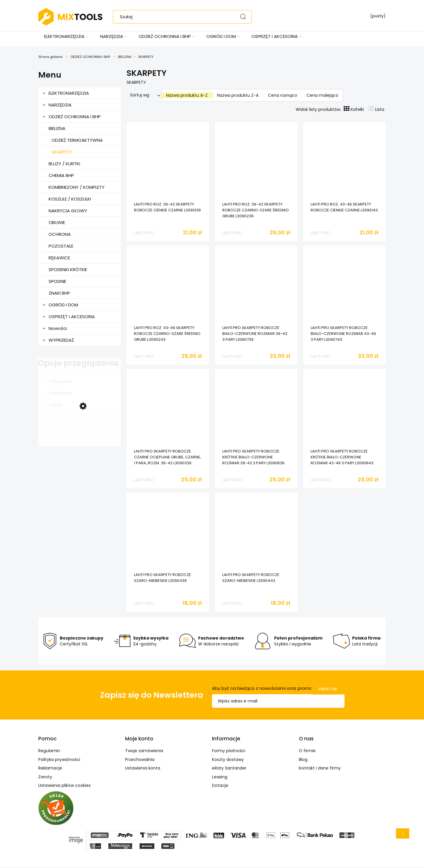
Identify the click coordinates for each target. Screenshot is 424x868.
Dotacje (220, 786)
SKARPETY (62, 153)
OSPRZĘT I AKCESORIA (72, 317)
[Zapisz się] (327, 690)
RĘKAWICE (59, 259)
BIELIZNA (57, 129)
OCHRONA (60, 235)
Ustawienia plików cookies (64, 786)
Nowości (58, 329)
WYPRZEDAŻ (61, 341)
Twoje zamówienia (144, 752)
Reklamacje (50, 769)
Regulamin (49, 752)
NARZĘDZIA (60, 106)
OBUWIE (57, 223)
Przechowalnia (140, 760)
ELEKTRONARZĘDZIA (69, 94)
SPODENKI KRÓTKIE (68, 270)
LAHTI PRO (144, 234)
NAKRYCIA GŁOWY (68, 212)
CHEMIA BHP (61, 176)
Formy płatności (229, 752)
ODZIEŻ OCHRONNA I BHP (75, 117)
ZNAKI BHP (59, 294)
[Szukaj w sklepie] (184, 17)
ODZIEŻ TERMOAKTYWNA (77, 141)
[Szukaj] (243, 17)
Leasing (220, 778)
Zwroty (45, 778)
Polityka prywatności (59, 760)
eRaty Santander (229, 769)
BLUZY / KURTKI (64, 165)
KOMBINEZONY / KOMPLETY (77, 188)
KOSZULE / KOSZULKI (70, 200)
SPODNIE (57, 282)
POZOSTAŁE (61, 247)
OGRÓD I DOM (63, 306)
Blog (303, 760)
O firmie (307, 752)
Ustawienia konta (143, 769)
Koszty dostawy (228, 760)
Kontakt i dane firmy (320, 769)
